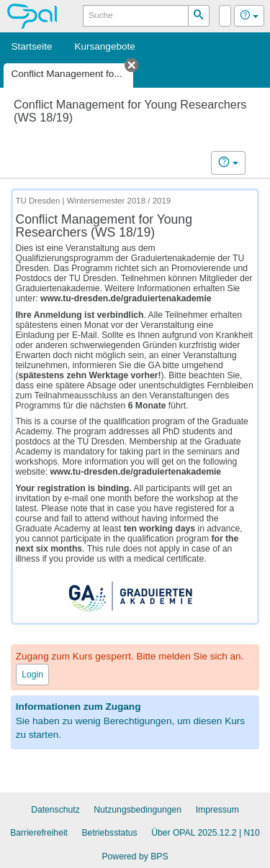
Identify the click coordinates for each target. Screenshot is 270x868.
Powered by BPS (135, 856)
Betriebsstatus (110, 833)
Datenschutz (55, 810)
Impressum (217, 810)
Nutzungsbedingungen (138, 810)
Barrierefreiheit (39, 833)
